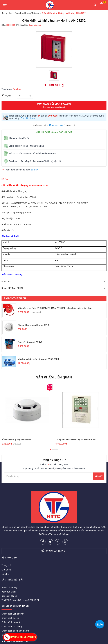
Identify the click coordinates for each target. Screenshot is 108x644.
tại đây (34, 170)
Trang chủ (6, 565)
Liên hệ (5, 574)
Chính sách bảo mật (11, 622)
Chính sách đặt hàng (12, 627)
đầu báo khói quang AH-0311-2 (17, 439)
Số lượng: (6, 95)
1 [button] (50, 450)
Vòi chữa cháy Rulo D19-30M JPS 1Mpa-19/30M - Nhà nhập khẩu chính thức (55, 308)
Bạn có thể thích (15, 298)
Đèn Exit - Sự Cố (9, 596)
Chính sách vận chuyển (13, 614)
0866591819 (56, 125)
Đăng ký (99, 476)
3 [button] (57, 450)
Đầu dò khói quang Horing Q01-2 (34, 325)
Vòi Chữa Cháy (9, 592)
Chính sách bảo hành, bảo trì (15, 631)
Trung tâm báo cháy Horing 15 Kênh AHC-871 (76, 439)
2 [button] (53, 450)
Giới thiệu (6, 570)
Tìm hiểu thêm (28, 118)
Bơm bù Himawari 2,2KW (30, 342)
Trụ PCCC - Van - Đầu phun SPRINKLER (21, 600)
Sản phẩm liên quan (54, 377)
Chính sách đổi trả (10, 618)
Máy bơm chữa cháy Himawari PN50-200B (38, 359)
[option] (54, 50)
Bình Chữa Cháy (9, 587)
